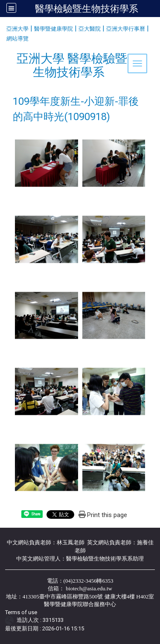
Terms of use (21, 612)
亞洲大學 (17, 29)
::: (3, 27)
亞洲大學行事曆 (126, 29)
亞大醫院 (90, 29)
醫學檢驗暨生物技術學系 (87, 9)
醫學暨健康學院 (54, 29)
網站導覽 (17, 39)
